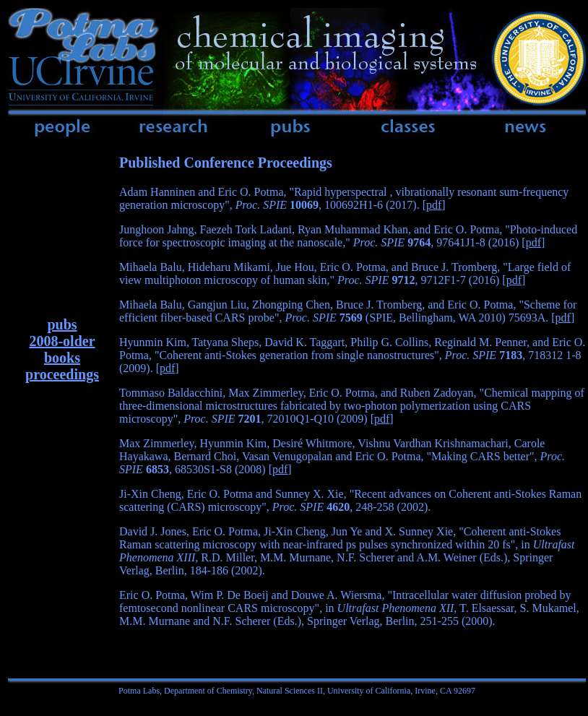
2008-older (62, 341)
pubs (62, 324)
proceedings (62, 374)
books (62, 358)
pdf (434, 205)
